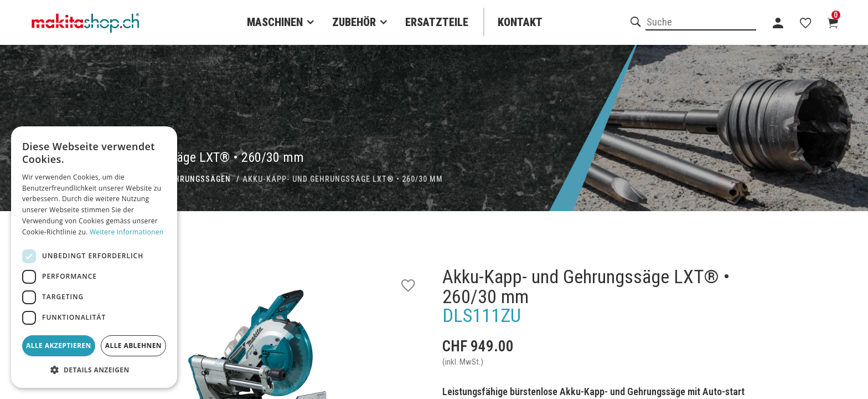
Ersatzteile (437, 22)
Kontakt (520, 22)
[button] (94, 370)
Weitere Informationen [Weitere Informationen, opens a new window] (127, 232)
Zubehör (354, 22)
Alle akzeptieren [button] (59, 346)
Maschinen (275, 22)
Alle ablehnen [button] (133, 346)
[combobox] (701, 23)
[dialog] (94, 257)
